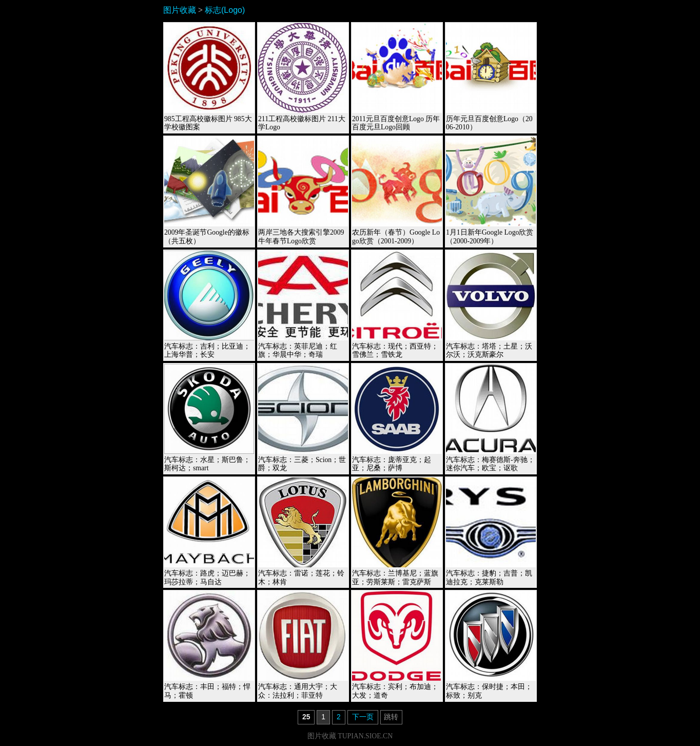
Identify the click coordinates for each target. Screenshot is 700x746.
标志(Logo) (225, 10)
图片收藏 (180, 10)
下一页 (363, 717)
